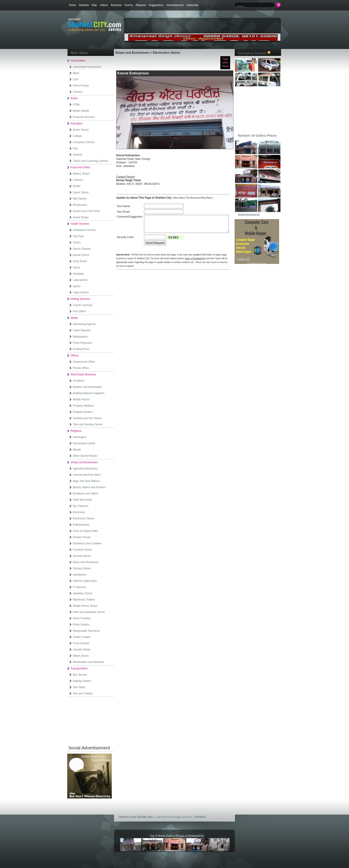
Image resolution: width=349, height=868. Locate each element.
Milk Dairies (80, 199)
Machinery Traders (84, 600)
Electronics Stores (84, 518)
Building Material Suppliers (89, 393)
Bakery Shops (81, 174)
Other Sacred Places (85, 456)
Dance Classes (82, 249)
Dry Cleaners (81, 506)
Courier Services (83, 305)
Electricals (79, 512)
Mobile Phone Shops (85, 606)
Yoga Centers (81, 292)
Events (129, 5)
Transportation (79, 668)
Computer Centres (84, 142)
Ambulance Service (84, 230)
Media (74, 318)
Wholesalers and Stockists (88, 662)
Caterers (78, 180)
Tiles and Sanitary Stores (88, 424)
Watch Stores (81, 656)
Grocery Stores (82, 568)
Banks (74, 98)
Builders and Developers (87, 387)
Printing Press (81, 349)
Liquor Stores (81, 192)
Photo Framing (82, 618)
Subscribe (192, 5)
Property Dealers (83, 412)
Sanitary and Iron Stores (87, 418)
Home (72, 5)
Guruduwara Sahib (84, 443)
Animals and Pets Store (87, 475)
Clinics (77, 243)
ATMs (76, 105)
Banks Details (81, 111)
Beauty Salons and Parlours (89, 487)
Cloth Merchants (82, 500)
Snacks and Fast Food (86, 211)
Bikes (76, 73)
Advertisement (175, 5)
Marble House (81, 399)
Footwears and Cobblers (87, 543)
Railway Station (82, 681)
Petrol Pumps (81, 86)
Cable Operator (82, 330)
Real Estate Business (83, 374)
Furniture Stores (82, 550)
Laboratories (80, 280)
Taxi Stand (79, 687)
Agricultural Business (85, 469)
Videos (104, 5)
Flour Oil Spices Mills (85, 531)
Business (116, 5)
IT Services (79, 587)
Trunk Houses (81, 643)
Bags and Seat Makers (86, 481)
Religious (76, 431)
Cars (76, 79)
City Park (78, 236)
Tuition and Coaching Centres (90, 161)
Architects (79, 381)
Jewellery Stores (83, 593)
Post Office (79, 311)
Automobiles (78, 61)
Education (76, 123)
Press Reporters (82, 343)
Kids (75, 148)
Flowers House (82, 537)
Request (141, 5)
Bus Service (80, 675)
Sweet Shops (81, 217)
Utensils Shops (82, 650)
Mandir (77, 450)
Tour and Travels (83, 693)
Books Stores (81, 130)
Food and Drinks (80, 167)
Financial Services (84, 117)
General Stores (82, 556)
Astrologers (80, 437)
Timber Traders (82, 637)
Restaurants (80, 205)
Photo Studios (81, 625)
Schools (78, 155)
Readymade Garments (86, 631)
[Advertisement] (177, 26)
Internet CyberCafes (85, 581)
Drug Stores (80, 261)
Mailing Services (80, 299)
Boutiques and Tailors (86, 494)
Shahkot (84, 5)
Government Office (84, 362)
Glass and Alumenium (86, 562)
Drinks (77, 186)
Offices (75, 356)
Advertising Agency (84, 324)
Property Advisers (83, 406)
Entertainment (81, 525)
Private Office (81, 368)
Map (94, 5)
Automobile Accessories (87, 67)
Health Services (80, 224)
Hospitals (78, 274)
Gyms (76, 267)
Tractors (78, 92)
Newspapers (80, 337)
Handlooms (80, 575)
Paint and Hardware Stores (89, 612)
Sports (77, 286)
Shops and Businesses (84, 462)
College (77, 136)
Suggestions (156, 5)
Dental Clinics (81, 255)
